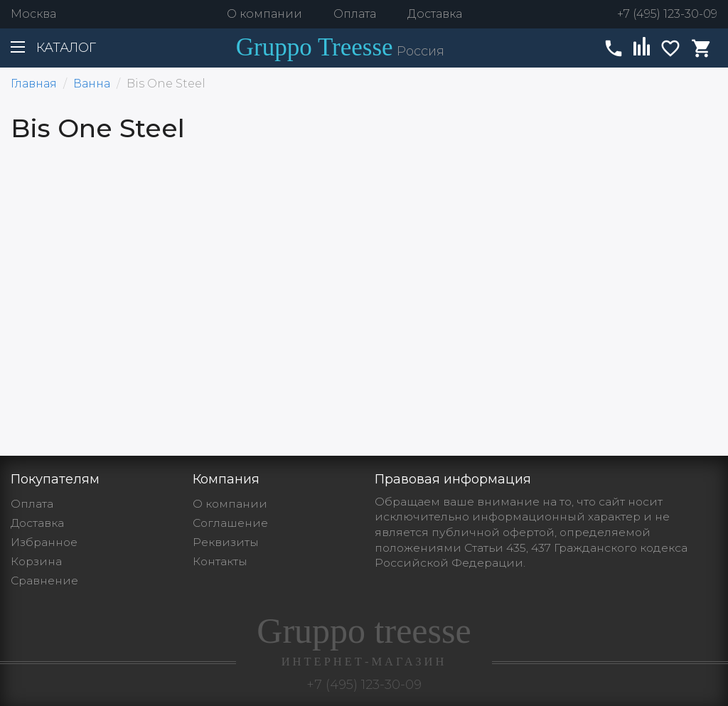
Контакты (220, 561)
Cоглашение (230, 523)
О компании (264, 14)
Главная (34, 84)
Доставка (435, 14)
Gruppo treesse (364, 640)
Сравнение (44, 581)
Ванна (92, 84)
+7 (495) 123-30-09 (667, 14)
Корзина (36, 561)
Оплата (355, 14)
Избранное (44, 542)
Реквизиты (226, 542)
